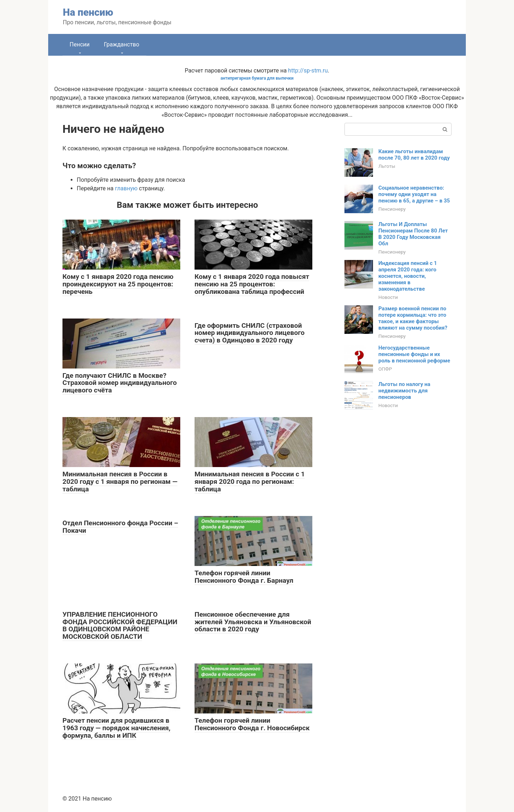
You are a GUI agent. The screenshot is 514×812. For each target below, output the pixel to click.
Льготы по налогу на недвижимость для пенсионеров (404, 391)
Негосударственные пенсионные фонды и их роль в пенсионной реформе (414, 354)
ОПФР (385, 369)
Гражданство (122, 44)
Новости (388, 297)
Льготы (387, 166)
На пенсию (88, 12)
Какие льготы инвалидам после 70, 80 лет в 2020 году (414, 155)
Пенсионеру (392, 209)
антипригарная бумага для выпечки (257, 78)
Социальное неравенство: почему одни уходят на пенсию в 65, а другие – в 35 (414, 194)
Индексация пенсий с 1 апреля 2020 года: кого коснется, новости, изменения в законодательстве (408, 276)
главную (126, 188)
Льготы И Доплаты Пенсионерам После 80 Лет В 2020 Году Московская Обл (413, 234)
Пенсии (80, 44)
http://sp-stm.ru (308, 71)
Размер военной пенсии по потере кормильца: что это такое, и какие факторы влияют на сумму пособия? (413, 318)
